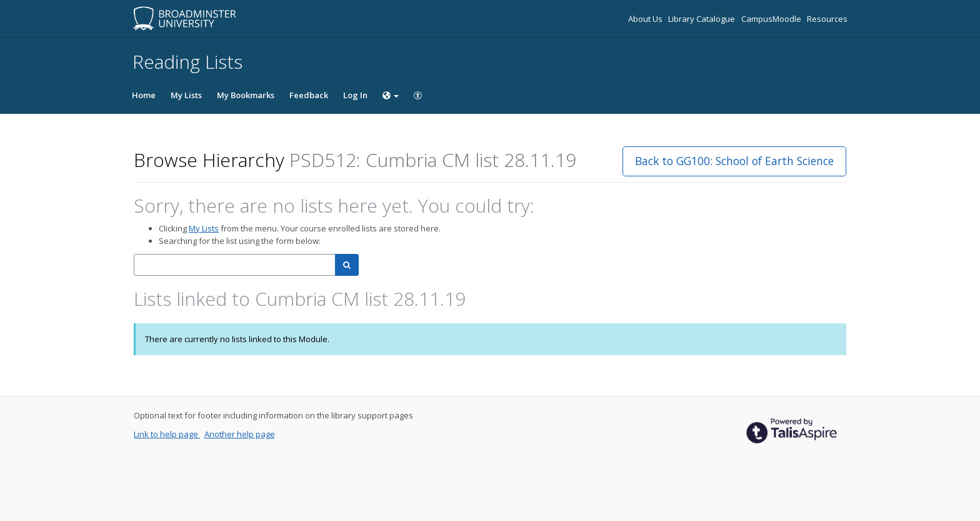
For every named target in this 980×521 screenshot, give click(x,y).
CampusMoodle (772, 19)
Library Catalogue (702, 19)
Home (144, 95)
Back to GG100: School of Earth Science (734, 161)
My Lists (186, 95)
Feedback (309, 95)
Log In (355, 95)
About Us (646, 19)
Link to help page (167, 434)
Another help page (240, 434)
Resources (827, 19)
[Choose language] (391, 95)
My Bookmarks (246, 95)
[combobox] (235, 265)
